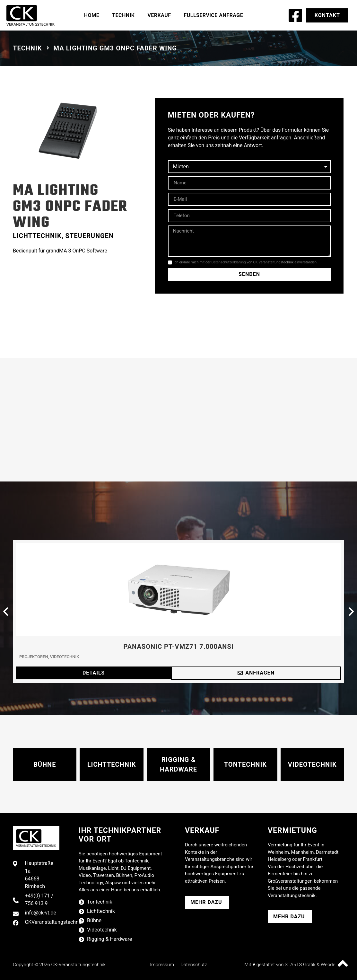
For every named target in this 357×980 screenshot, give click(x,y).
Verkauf (159, 15)
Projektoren (34, 657)
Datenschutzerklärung (228, 262)
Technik (123, 15)
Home (92, 15)
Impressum (162, 965)
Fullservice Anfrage (213, 15)
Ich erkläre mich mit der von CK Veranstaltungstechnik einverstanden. (246, 262)
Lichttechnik (37, 236)
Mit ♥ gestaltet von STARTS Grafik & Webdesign (294, 965)
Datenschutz (194, 965)
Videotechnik (65, 657)
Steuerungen (90, 236)
